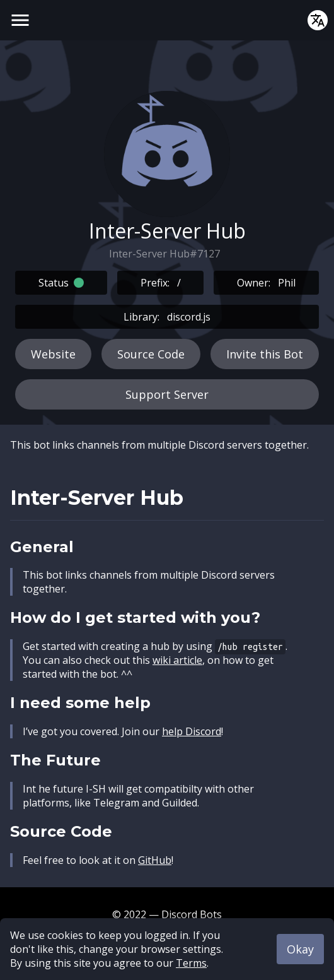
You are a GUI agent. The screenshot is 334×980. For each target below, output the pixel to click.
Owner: (266, 283)
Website (53, 354)
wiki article (177, 660)
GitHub (155, 860)
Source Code (151, 354)
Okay (300, 949)
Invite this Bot (265, 354)
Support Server (167, 394)
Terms (191, 963)
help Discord (192, 731)
